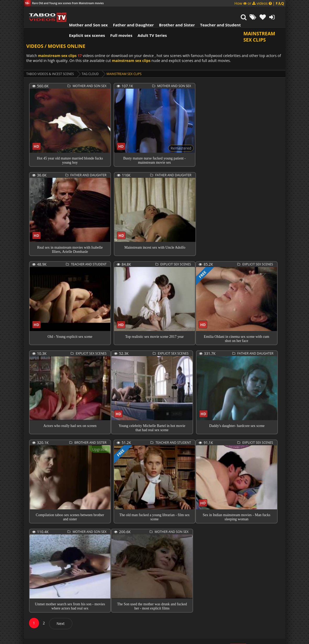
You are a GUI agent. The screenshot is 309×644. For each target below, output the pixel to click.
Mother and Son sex (85, 12)
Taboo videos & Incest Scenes (51, 61)
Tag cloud (92, 61)
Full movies (118, 22)
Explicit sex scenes (84, 22)
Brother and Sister (174, 12)
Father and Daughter (130, 12)
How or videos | (259, 3)
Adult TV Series (149, 22)
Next (61, 611)
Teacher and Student (217, 12)
